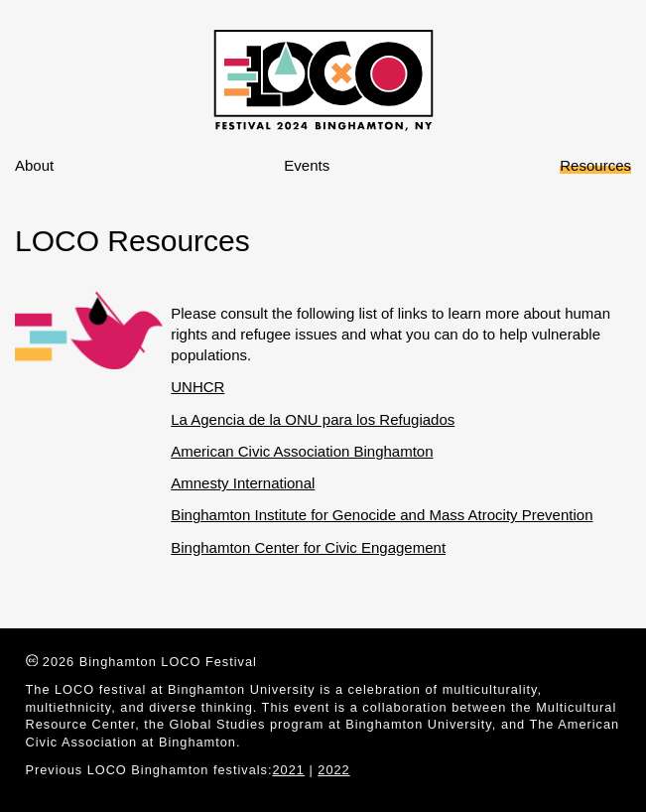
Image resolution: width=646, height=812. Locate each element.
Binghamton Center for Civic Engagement (308, 547)
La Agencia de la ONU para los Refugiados (313, 419)
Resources (595, 165)
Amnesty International (243, 483)
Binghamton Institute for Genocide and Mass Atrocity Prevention (382, 515)
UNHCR (197, 387)
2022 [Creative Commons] (333, 770)
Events (307, 165)
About (34, 165)
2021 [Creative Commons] (289, 770)
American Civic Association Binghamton (302, 451)
